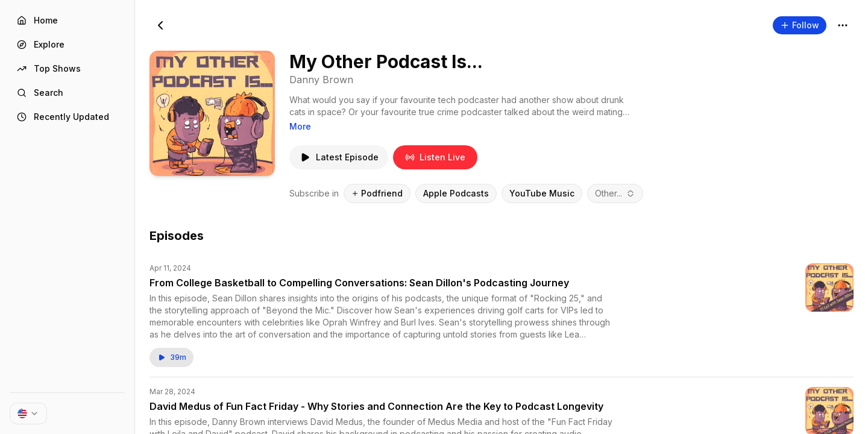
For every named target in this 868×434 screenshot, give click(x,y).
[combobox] (615, 193)
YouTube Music (542, 193)
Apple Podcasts (456, 193)
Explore (41, 44)
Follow (800, 25)
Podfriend (377, 193)
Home (37, 20)
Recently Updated (63, 117)
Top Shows (49, 68)
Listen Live (435, 157)
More (300, 126)
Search (40, 93)
